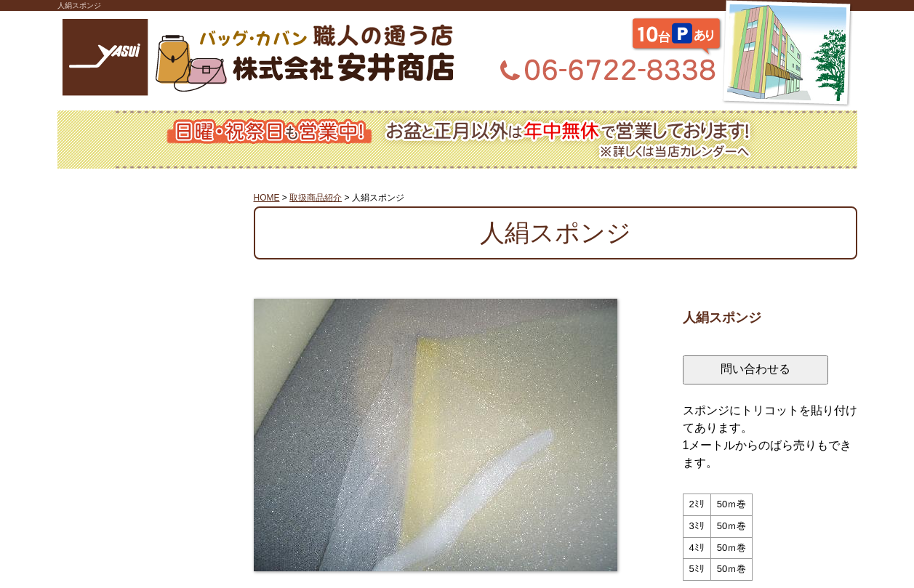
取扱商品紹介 (316, 198)
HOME (267, 198)
